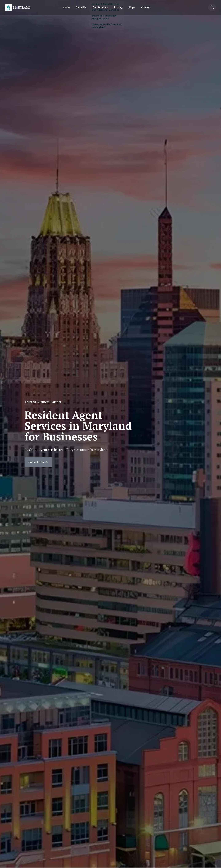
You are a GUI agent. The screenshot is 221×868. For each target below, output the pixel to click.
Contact (146, 7)
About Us (81, 7)
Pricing (118, 7)
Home (66, 7)
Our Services (100, 7)
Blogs (132, 7)
